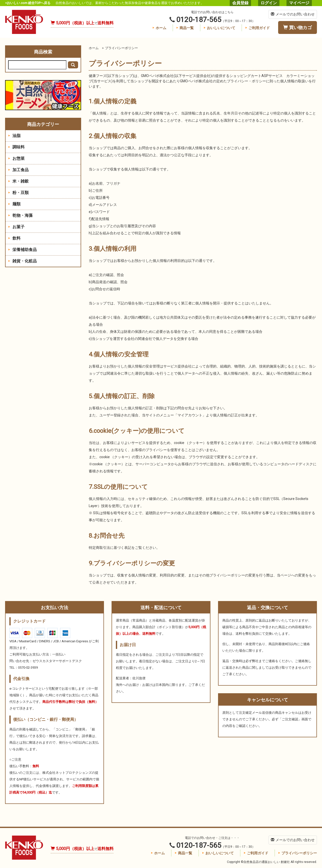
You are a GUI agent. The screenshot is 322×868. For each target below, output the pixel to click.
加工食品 (18, 170)
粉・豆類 (18, 193)
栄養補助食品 (22, 250)
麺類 (14, 204)
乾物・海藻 (20, 215)
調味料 (16, 147)
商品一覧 (185, 28)
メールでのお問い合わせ (293, 14)
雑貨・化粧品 (22, 261)
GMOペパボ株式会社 (157, 76)
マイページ (299, 3)
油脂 (14, 136)
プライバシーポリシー (298, 853)
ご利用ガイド (257, 28)
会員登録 (240, 3)
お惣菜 (16, 158)
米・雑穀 (18, 181)
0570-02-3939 (28, 668)
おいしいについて (219, 28)
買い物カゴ (298, 27)
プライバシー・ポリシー (246, 81)
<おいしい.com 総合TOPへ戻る (28, 3)
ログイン (269, 3)
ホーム (159, 28)
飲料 (14, 238)
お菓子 (16, 227)
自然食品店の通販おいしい (24, 22)
